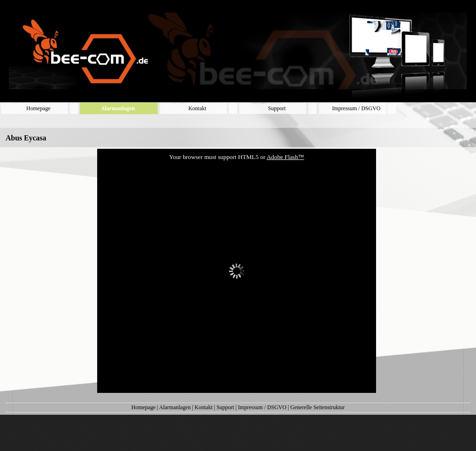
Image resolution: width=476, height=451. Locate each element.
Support (225, 407)
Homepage (144, 407)
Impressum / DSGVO (262, 407)
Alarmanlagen (175, 407)
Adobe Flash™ (285, 157)
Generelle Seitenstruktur (318, 407)
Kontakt (204, 407)
